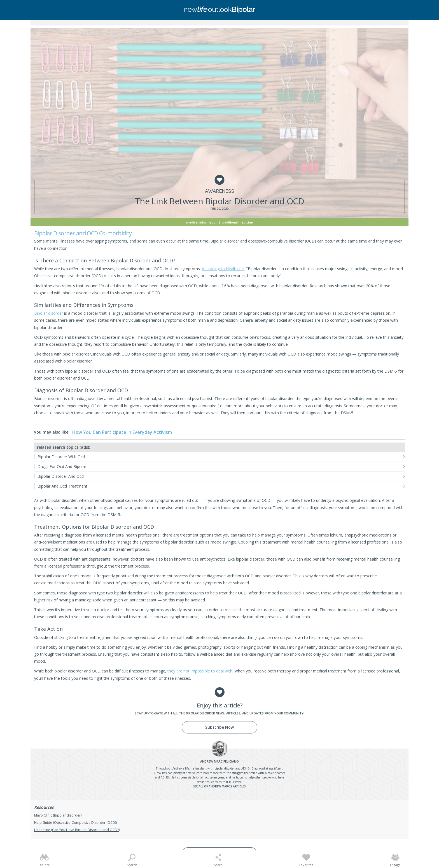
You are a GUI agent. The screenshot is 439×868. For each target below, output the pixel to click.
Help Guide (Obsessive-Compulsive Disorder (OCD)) (75, 823)
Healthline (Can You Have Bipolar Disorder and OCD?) (77, 830)
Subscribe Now (219, 727)
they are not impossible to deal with (200, 671)
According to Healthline (223, 269)
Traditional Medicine (237, 222)
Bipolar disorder (49, 313)
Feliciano (219, 761)
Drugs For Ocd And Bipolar (62, 466)
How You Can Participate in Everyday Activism (122, 432)
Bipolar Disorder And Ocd (61, 476)
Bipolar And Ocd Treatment (62, 486)
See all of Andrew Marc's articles (219, 786)
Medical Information (202, 222)
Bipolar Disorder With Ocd (61, 457)
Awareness (220, 191)
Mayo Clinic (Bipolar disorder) (58, 815)
